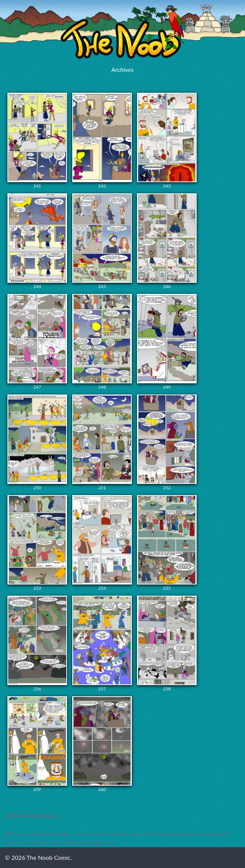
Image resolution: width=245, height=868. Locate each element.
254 (102, 543)
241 (37, 141)
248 (102, 342)
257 (102, 644)
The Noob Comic (122, 32)
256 (37, 644)
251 (102, 442)
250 (37, 442)
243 (167, 141)
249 (167, 342)
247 (37, 342)
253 (37, 543)
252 (167, 442)
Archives (122, 69)
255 (167, 543)
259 (37, 744)
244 (37, 241)
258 (167, 644)
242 (102, 141)
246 (167, 241)
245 (102, 241)
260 (102, 744)
